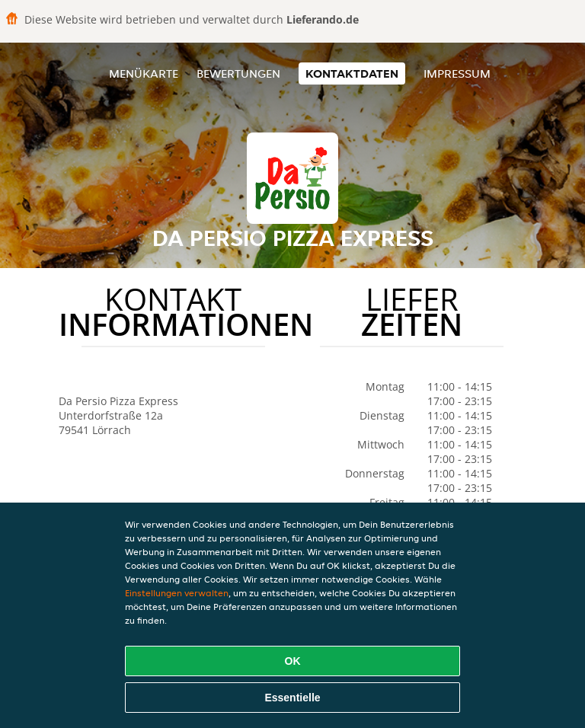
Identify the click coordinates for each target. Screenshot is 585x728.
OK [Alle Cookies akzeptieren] (293, 661)
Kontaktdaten (352, 73)
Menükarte (144, 73)
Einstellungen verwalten (177, 593)
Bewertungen (238, 73)
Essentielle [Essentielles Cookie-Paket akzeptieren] (292, 698)
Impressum (457, 73)
